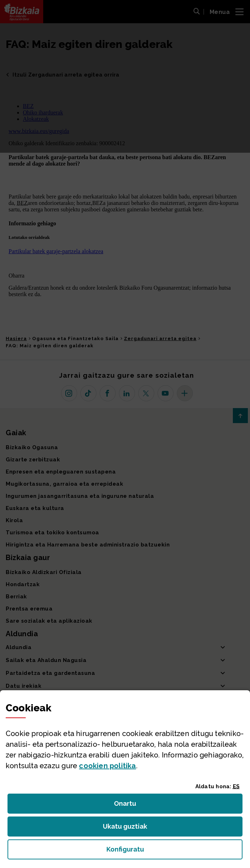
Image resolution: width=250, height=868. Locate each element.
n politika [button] (107, 766)
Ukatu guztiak (127, 828)
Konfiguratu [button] (164, 851)
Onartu (133, 806)
